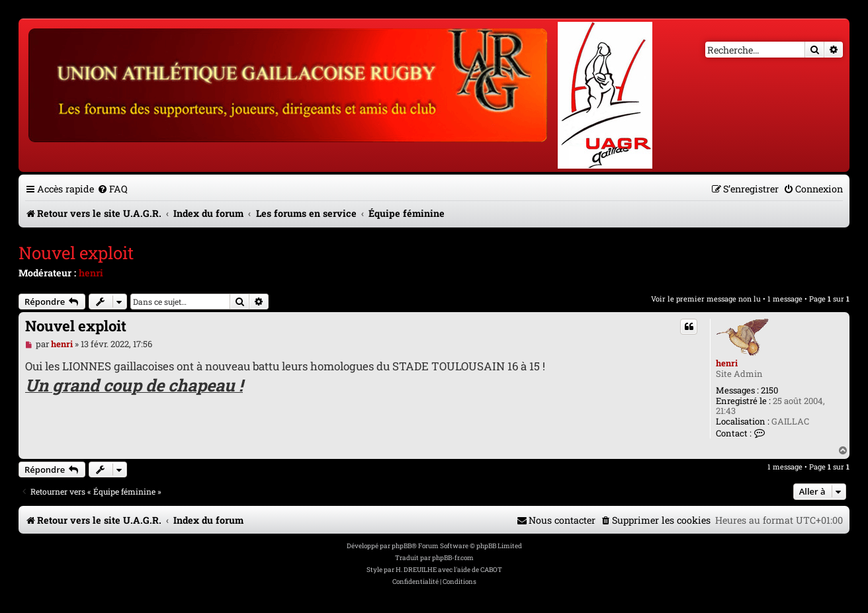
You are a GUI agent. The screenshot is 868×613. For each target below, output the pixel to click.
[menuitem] (112, 189)
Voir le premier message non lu (706, 299)
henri (91, 273)
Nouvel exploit (76, 253)
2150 (769, 391)
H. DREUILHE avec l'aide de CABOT (449, 570)
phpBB (402, 546)
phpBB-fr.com (453, 558)
